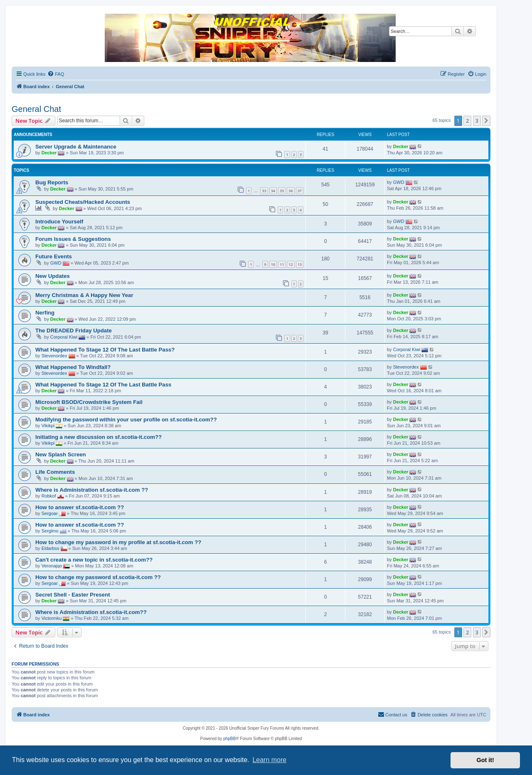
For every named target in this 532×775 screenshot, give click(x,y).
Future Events (54, 256)
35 (282, 191)
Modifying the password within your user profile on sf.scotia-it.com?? (126, 420)
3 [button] (477, 121)
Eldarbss (50, 548)
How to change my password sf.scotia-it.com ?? (98, 577)
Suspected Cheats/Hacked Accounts (83, 202)
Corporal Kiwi (64, 337)
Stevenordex (54, 356)
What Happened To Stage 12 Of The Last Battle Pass (103, 385)
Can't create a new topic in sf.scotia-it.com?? (94, 560)
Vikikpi (48, 426)
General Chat (36, 109)
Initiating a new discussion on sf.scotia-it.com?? (99, 437)
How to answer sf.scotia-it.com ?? (80, 507)
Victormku (52, 618)
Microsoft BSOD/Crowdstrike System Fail (89, 402)
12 (291, 264)
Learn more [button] (269, 760)
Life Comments (55, 472)
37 (300, 191)
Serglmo (50, 530)
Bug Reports (52, 182)
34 (273, 191)
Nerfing (45, 313)
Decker (49, 152)
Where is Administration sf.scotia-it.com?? (91, 612)
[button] (486, 121)
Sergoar (50, 513)
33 (264, 191)
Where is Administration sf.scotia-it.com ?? (92, 490)
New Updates (53, 276)
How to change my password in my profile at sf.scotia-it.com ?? (118, 542)
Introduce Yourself (59, 222)
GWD (399, 182)
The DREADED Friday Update (74, 331)
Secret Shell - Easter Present (73, 595)
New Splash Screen (61, 454)
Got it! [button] (485, 760)
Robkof (49, 495)
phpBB (229, 739)
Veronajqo (52, 565)
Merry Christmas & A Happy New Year (84, 295)
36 (291, 191)
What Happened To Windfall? (73, 367)
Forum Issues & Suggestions (73, 239)
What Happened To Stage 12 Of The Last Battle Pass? (105, 350)
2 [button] (467, 121)
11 (282, 264)
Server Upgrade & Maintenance (76, 147)
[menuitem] (56, 74)
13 (300, 264)
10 (273, 264)
